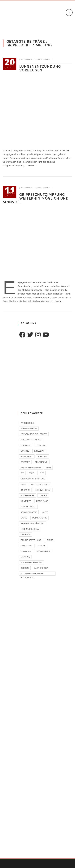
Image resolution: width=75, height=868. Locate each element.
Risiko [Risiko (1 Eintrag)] (50, 540)
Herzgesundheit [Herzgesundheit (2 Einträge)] (40, 484)
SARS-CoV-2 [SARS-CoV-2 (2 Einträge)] (27, 546)
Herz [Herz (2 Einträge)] (23, 484)
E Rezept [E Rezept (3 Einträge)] (43, 456)
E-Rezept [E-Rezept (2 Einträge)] (39, 451)
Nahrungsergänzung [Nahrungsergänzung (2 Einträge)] (32, 523)
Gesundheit (44, 59)
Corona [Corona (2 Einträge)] (41, 445)
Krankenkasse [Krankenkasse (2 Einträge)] (29, 512)
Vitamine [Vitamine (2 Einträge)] (25, 557)
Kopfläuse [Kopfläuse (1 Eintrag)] (42, 501)
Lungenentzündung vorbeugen (40, 68)
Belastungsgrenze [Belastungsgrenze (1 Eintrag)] (31, 440)
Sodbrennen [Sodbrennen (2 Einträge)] (43, 551)
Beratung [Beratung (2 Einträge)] (26, 445)
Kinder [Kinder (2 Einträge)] (43, 495)
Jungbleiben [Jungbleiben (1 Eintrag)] (27, 495)
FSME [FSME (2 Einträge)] (31, 473)
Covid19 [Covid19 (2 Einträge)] (25, 451)
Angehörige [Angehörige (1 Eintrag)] (27, 423)
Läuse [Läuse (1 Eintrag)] (24, 518)
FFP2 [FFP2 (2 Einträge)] (48, 468)
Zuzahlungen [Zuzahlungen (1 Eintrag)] (41, 568)
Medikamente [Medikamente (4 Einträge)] (40, 518)
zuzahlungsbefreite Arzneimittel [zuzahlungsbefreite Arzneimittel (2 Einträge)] (32, 574)
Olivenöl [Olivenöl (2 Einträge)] (26, 535)
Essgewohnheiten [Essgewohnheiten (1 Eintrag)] (31, 468)
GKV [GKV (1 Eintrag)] (41, 473)
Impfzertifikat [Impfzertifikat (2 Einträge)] (43, 490)
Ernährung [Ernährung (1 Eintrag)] (41, 462)
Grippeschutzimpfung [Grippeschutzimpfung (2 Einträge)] (33, 479)
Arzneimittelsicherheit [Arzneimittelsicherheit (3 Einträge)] (34, 434)
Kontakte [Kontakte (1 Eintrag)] (26, 501)
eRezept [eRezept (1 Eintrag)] (25, 462)
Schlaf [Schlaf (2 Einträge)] (42, 546)
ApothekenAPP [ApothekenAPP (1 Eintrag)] (29, 429)
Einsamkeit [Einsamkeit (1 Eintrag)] (27, 456)
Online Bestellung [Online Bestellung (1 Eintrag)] (31, 540)
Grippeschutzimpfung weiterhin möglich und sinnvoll (36, 198)
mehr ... (32, 166)
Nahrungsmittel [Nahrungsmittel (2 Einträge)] (30, 529)
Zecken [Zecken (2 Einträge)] (25, 568)
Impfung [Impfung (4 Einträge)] (25, 490)
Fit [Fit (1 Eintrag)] (22, 473)
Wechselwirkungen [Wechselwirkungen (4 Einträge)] (31, 562)
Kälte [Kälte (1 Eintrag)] (45, 512)
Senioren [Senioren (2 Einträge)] (26, 551)
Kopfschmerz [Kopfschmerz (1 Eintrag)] (28, 507)
